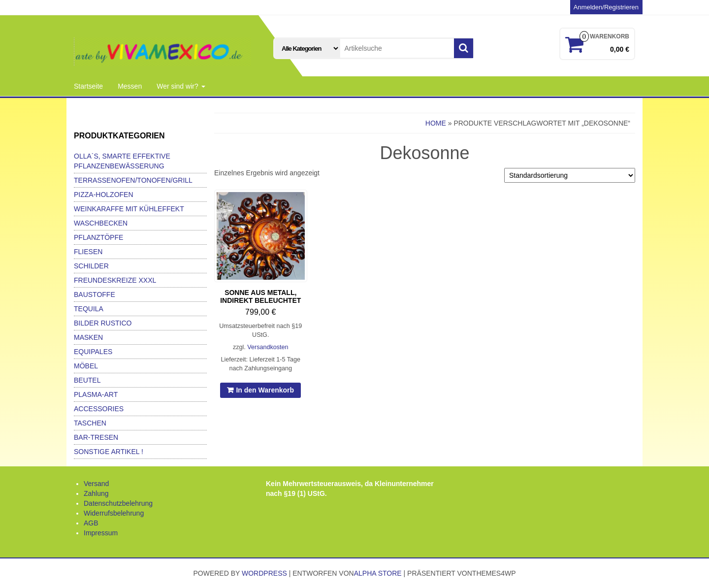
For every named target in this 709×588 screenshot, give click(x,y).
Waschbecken (101, 223)
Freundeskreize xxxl (115, 280)
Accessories (99, 409)
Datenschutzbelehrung (118, 503)
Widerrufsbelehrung (114, 513)
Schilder (91, 266)
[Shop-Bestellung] (570, 175)
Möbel (86, 366)
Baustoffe (95, 294)
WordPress (264, 573)
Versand (96, 484)
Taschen (90, 423)
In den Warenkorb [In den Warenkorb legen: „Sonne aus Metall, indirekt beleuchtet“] (265, 390)
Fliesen (88, 252)
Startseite (88, 86)
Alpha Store (378, 573)
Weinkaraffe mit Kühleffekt (129, 209)
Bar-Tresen (96, 437)
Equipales (93, 352)
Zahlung (96, 493)
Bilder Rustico (103, 323)
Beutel (87, 380)
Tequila (89, 309)
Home (436, 123)
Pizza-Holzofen (104, 195)
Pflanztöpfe (98, 237)
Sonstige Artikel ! (109, 452)
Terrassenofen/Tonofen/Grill (133, 180)
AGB (91, 523)
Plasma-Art (96, 394)
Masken (88, 337)
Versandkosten (268, 347)
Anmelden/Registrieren (606, 7)
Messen (130, 86)
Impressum (101, 533)
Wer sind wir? (181, 86)
